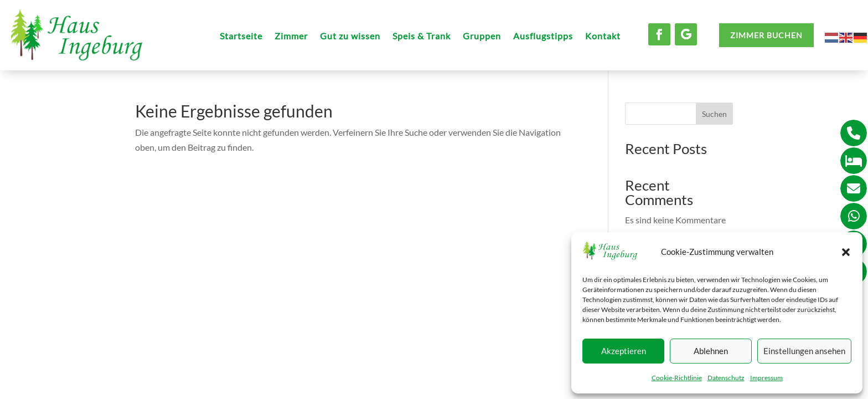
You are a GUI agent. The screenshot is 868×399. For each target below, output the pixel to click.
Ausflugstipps (543, 37)
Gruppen (482, 37)
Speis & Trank (422, 37)
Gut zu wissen (350, 37)
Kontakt (603, 37)
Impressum (766, 378)
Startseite (241, 37)
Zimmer (291, 37)
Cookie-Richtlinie (677, 378)
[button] (846, 252)
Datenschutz (726, 378)
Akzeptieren (624, 351)
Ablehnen (711, 351)
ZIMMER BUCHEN (766, 35)
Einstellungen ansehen (804, 351)
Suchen (714, 114)
